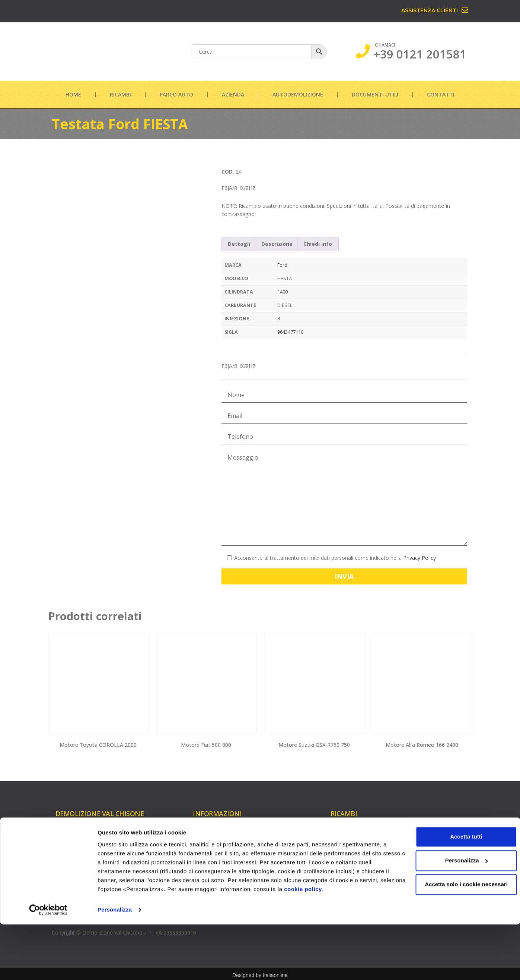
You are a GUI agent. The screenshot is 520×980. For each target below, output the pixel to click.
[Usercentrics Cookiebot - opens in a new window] (48, 965)
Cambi (409, 835)
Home (73, 94)
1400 (283, 292)
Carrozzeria (415, 846)
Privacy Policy (419, 558)
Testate (340, 856)
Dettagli (239, 244)
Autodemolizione (298, 94)
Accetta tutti (458, 892)
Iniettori (340, 868)
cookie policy (351, 945)
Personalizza (115, 965)
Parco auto (176, 94)
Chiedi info (318, 244)
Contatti (441, 94)
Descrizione (277, 244)
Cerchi (409, 858)
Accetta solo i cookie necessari (458, 940)
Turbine (340, 844)
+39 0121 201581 (420, 54)
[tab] (239, 244)
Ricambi (120, 94)
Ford (282, 265)
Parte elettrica (418, 870)
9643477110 (290, 332)
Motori (339, 832)
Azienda (233, 94)
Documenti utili (375, 94)
